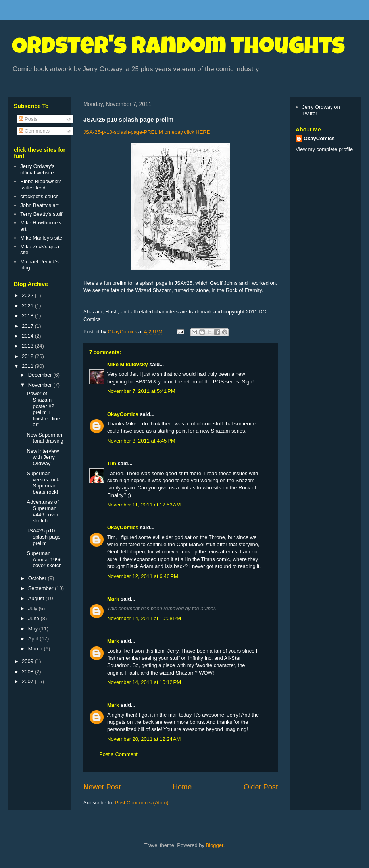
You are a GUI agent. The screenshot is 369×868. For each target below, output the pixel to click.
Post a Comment (118, 754)
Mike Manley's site (41, 238)
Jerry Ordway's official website (37, 169)
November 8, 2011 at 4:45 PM (141, 441)
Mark (113, 599)
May (34, 629)
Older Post (261, 787)
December (41, 375)
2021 (28, 306)
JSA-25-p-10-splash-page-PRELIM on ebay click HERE (147, 132)
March (36, 649)
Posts (28, 119)
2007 (28, 681)
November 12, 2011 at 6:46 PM (143, 576)
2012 (28, 356)
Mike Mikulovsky (128, 364)
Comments (34, 131)
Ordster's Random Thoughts (178, 48)
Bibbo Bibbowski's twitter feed (41, 185)
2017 (28, 326)
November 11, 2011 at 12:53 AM (144, 505)
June (35, 618)
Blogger (215, 845)
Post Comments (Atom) (142, 803)
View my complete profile (324, 149)
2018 (28, 316)
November (41, 385)
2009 (28, 661)
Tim (112, 463)
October (38, 578)
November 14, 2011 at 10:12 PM (144, 682)
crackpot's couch (39, 196)
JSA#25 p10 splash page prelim (43, 537)
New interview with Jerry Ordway (43, 457)
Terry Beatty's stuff (41, 214)
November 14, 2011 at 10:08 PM (144, 618)
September (41, 588)
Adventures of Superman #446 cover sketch (42, 511)
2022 (28, 295)
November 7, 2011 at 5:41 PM (141, 391)
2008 (28, 672)
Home (182, 787)
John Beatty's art (39, 205)
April (34, 639)
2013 (28, 346)
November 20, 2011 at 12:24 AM (144, 739)
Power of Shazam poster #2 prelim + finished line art (43, 409)
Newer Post (102, 787)
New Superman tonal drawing (45, 438)
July (34, 608)
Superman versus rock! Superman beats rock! (43, 483)
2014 (28, 336)
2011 (28, 366)
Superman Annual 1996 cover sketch (44, 559)
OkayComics (123, 414)
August (37, 598)
